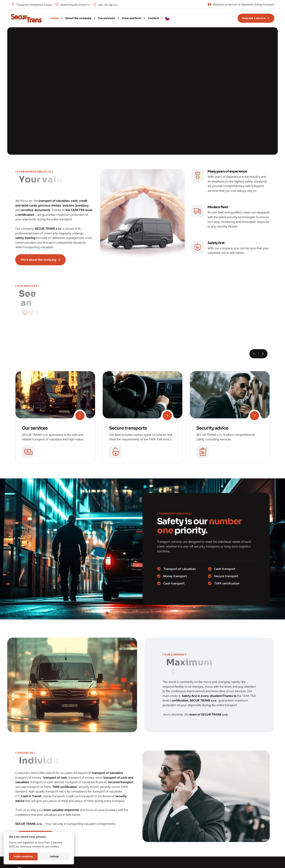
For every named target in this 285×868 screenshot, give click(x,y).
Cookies (224, 831)
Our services (107, 18)
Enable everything (23, 856)
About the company (78, 18)
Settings (54, 856)
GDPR (213, 831)
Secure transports (128, 374)
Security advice (212, 374)
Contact (153, 18)
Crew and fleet (132, 18)
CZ (168, 18)
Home (55, 18)
